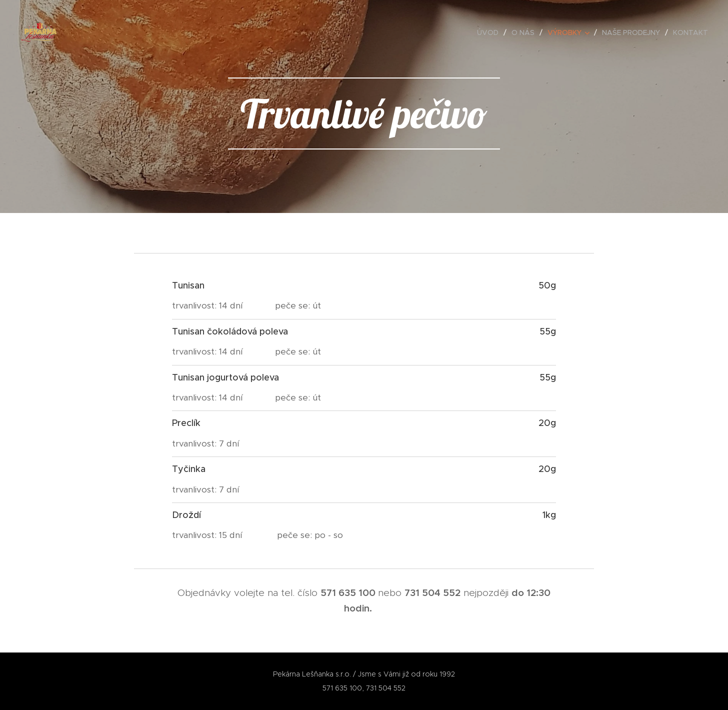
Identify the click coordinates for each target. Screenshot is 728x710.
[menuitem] (490, 32)
